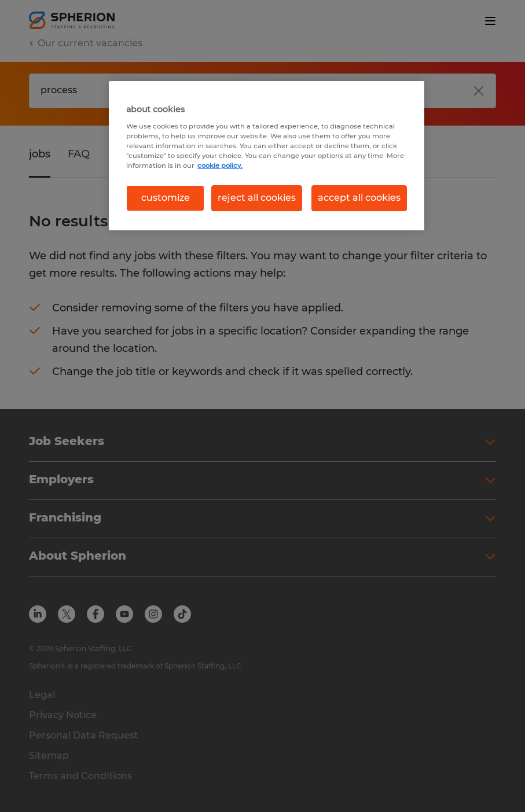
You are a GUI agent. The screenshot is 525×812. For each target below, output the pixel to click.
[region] (266, 155)
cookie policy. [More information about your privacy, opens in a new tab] (220, 166)
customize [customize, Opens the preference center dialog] (166, 198)
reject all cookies (257, 198)
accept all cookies (359, 198)
